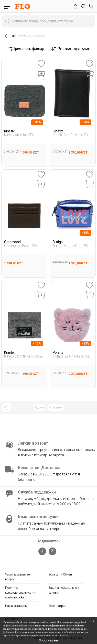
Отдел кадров (57, 606)
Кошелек (56, 407)
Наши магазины (16, 606)
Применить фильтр (26, 49)
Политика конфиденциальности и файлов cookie (21, 593)
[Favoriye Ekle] (41, 64)
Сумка (40, 407)
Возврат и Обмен (60, 574)
